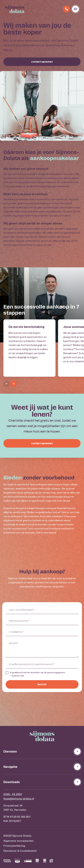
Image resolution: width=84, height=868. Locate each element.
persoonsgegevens (56, 673)
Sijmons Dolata (22, 836)
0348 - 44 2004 (13, 794)
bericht (42, 684)
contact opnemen (42, 62)
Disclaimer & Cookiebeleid (20, 851)
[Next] (13, 384)
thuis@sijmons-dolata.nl (19, 799)
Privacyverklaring (14, 846)
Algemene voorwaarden (19, 841)
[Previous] (7, 384)
